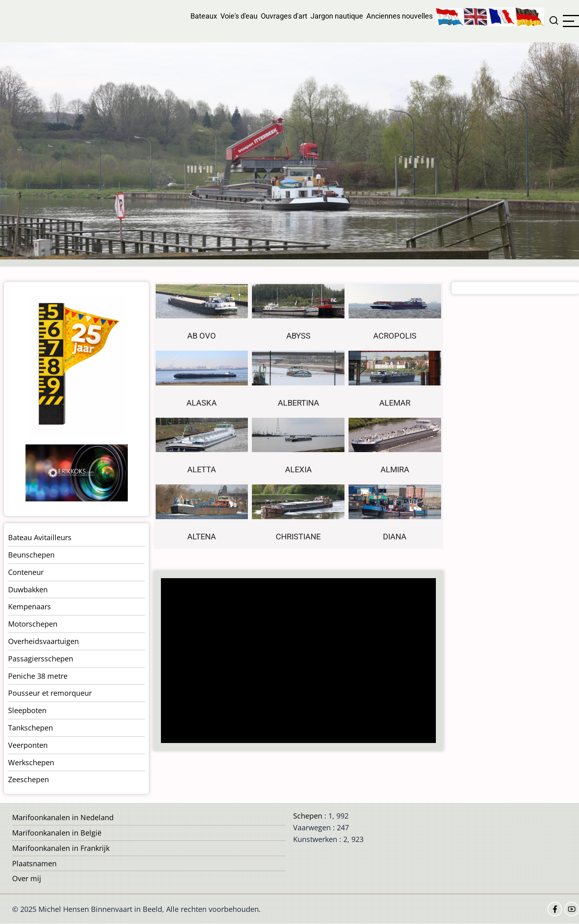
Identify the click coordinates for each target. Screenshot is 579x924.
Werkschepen (31, 762)
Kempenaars (30, 606)
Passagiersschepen (41, 659)
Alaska (202, 403)
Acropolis (395, 336)
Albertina (298, 403)
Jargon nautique (337, 16)
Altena (202, 537)
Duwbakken (28, 589)
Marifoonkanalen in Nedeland (63, 817)
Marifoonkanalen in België (57, 833)
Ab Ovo (202, 336)
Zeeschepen (29, 779)
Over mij (27, 878)
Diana (395, 537)
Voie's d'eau (239, 16)
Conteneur (26, 572)
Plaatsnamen (34, 863)
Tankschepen (31, 728)
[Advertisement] (301, 661)
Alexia (298, 470)
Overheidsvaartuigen (43, 641)
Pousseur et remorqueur (50, 693)
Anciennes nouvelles (399, 16)
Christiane (298, 537)
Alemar (395, 403)
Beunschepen (31, 555)
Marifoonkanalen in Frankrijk (61, 848)
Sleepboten (27, 710)
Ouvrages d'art (284, 16)
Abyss (298, 336)
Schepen (308, 816)
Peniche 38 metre (38, 676)
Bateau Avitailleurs (40, 537)
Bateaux (204, 16)
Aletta (202, 470)
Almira (395, 470)
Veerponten (28, 745)
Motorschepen (33, 624)
